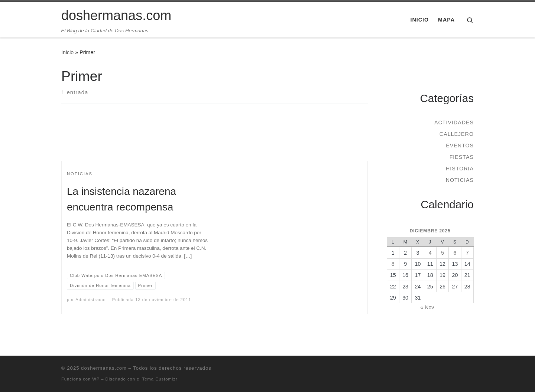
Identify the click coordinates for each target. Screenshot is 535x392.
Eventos (460, 146)
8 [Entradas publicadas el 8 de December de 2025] (393, 264)
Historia (460, 169)
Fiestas (462, 157)
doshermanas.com (104, 368)
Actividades (454, 122)
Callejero (457, 134)
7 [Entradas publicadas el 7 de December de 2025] (467, 253)
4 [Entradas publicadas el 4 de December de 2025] (430, 253)
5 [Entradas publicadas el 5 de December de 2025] (442, 253)
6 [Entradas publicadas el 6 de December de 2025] (455, 253)
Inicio (67, 52)
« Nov (427, 307)
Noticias (460, 180)
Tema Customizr (160, 379)
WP (96, 379)
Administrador (91, 300)
